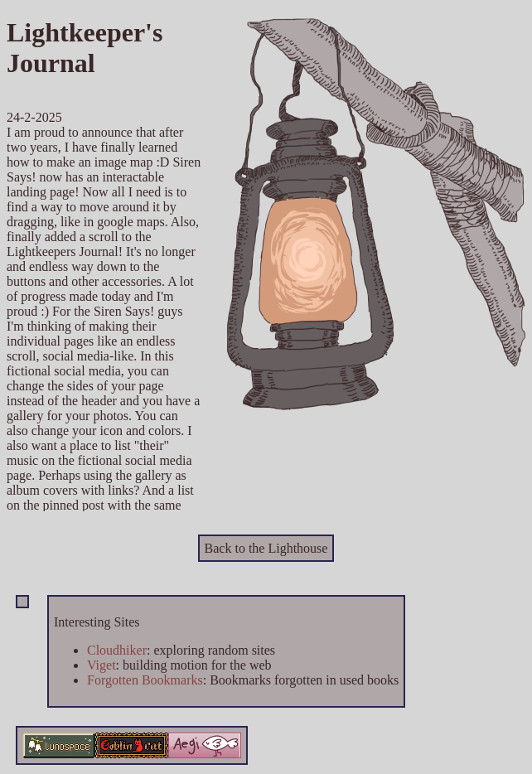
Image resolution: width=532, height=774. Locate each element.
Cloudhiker (117, 650)
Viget (102, 665)
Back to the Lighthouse (266, 548)
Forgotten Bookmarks (145, 680)
